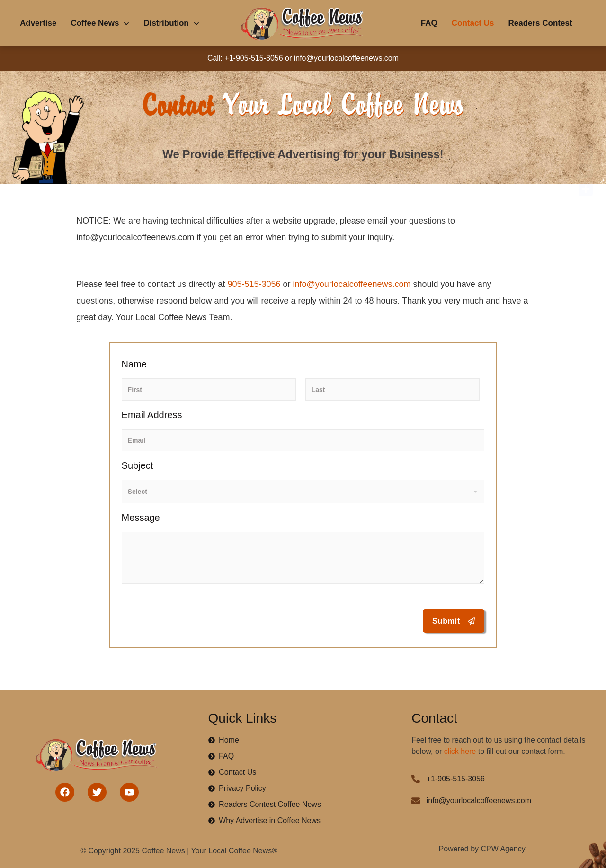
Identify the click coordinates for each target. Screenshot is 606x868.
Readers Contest (540, 23)
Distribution (171, 24)
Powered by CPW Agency (482, 849)
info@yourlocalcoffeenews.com (352, 284)
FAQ (429, 23)
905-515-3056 (254, 284)
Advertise (38, 23)
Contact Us (473, 23)
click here (460, 751)
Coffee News (100, 24)
